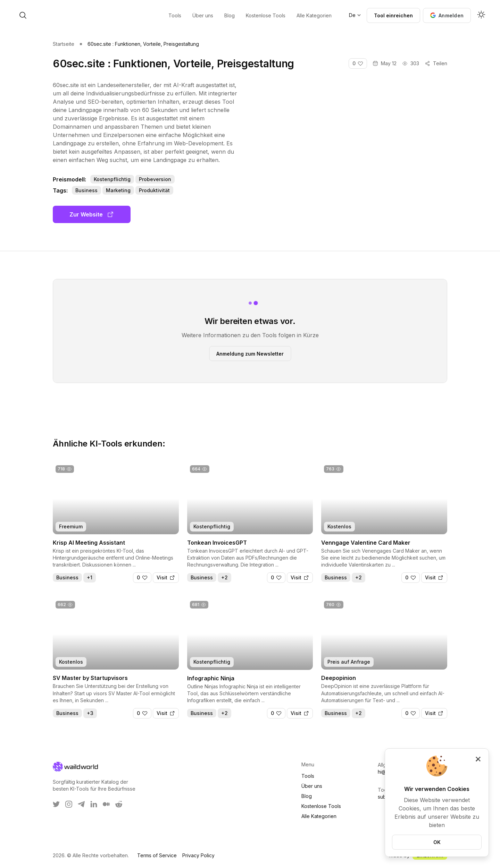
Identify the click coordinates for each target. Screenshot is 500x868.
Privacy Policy (198, 855)
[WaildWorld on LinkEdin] (94, 804)
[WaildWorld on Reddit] (119, 804)
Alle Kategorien (319, 816)
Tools (308, 776)
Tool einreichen (393, 15)
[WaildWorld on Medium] (106, 804)
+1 (90, 577)
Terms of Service (157, 855)
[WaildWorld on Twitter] (56, 804)
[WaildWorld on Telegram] (81, 804)
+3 (90, 713)
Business (86, 190)
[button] (447, 15)
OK (437, 842)
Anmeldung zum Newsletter (250, 353)
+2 (224, 577)
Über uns (312, 786)
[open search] (79, 15)
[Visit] (166, 578)
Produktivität (154, 190)
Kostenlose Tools (321, 806)
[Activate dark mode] (481, 15)
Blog (307, 796)
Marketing (118, 190)
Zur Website (92, 214)
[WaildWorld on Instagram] (69, 804)
